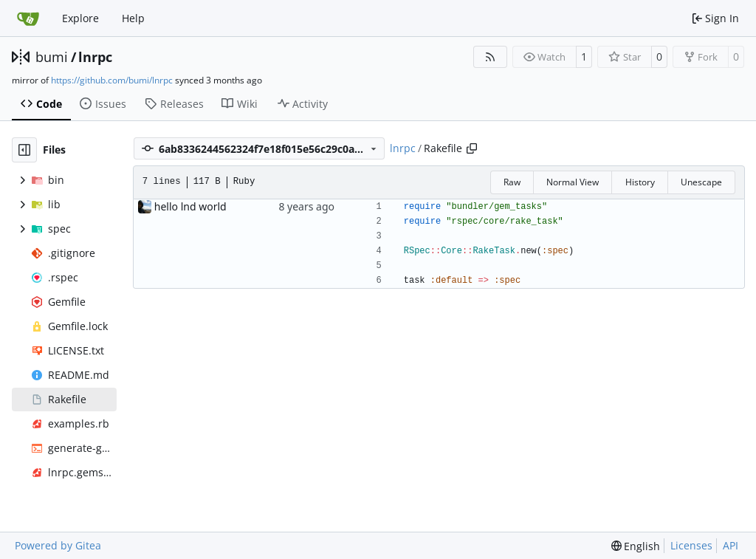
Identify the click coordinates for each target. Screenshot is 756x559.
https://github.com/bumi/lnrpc (112, 80)
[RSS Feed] (490, 57)
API (731, 545)
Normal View (573, 182)
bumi (52, 57)
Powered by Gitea (58, 545)
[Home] (28, 18)
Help (133, 18)
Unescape (701, 182)
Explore (80, 18)
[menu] (636, 546)
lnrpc (95, 57)
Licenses (691, 545)
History (640, 182)
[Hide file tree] (24, 150)
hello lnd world (190, 206)
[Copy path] (472, 148)
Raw (512, 182)
